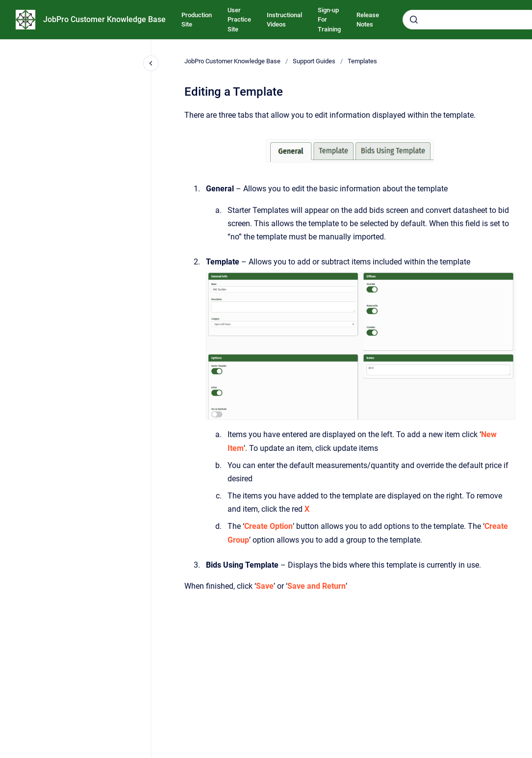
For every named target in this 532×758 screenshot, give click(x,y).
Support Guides (314, 61)
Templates (362, 61)
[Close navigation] (151, 63)
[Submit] (414, 20)
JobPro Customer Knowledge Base (104, 19)
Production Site (197, 20)
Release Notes (368, 20)
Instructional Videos (284, 20)
